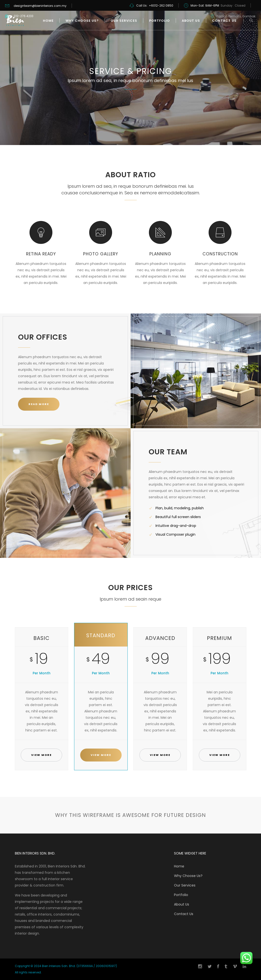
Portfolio (181, 895)
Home (179, 866)
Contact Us (184, 914)
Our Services (185, 885)
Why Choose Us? (188, 876)
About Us (182, 904)
